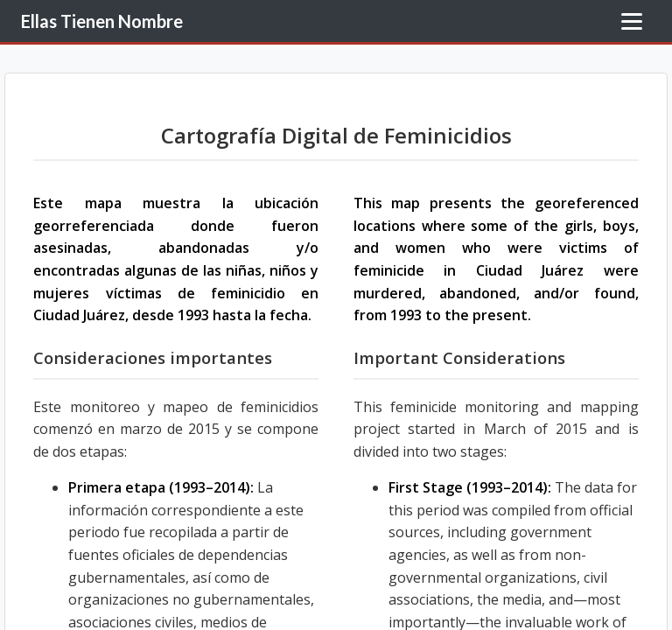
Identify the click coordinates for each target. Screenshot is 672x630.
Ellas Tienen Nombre (102, 21)
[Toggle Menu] (632, 21)
